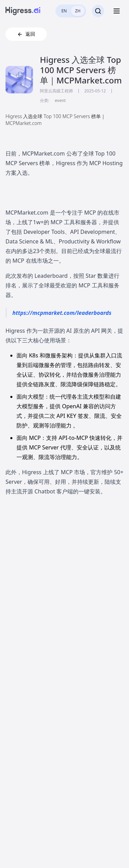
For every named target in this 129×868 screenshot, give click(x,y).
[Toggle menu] (117, 11)
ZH (78, 11)
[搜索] (98, 11)
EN (64, 11)
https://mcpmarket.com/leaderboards (62, 313)
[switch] (71, 11)
